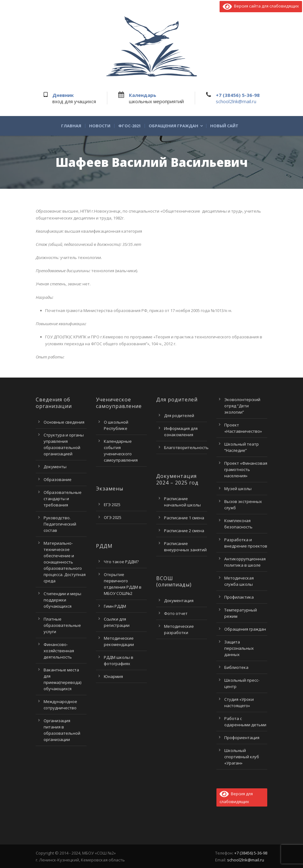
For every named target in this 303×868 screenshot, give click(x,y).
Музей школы (238, 489)
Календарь (143, 95)
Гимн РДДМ (115, 606)
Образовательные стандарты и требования (63, 499)
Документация (179, 601)
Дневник (63, 95)
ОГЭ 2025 (113, 517)
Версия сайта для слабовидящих (261, 6)
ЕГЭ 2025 (112, 505)
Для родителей (179, 415)
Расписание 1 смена (184, 518)
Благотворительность (186, 447)
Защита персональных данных (239, 648)
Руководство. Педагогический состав (60, 524)
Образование (58, 479)
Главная (71, 126)
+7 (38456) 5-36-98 (238, 95)
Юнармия (113, 676)
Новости (100, 126)
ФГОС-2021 (130, 126)
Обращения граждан (173, 126)
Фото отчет (176, 613)
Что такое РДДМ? (121, 562)
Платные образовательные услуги (62, 625)
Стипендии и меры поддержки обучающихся (62, 600)
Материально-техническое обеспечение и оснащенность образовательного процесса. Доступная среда (65, 562)
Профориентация (242, 738)
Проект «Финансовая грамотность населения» (246, 469)
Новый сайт (224, 126)
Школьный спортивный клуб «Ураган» (242, 757)
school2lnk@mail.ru (236, 101)
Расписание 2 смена (184, 531)
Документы (55, 467)
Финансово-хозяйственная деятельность (59, 651)
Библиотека (236, 667)
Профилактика (239, 597)
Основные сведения (64, 422)
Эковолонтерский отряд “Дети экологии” (242, 406)
